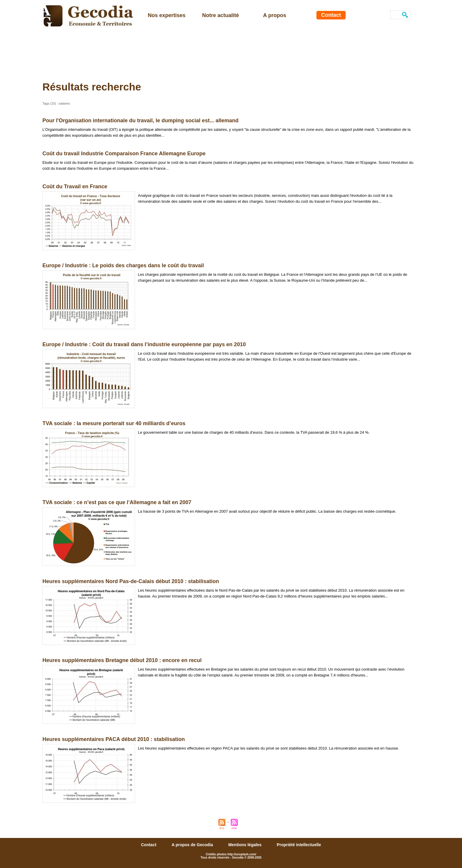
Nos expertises (166, 15)
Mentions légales (246, 845)
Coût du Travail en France (75, 187)
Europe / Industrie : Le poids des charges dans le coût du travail (123, 265)
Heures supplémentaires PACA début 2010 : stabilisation (114, 739)
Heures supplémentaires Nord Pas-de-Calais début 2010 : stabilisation (131, 581)
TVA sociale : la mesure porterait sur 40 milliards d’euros (114, 423)
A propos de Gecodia (193, 845)
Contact (331, 15)
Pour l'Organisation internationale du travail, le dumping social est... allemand (140, 121)
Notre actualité (221, 15)
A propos (275, 15)
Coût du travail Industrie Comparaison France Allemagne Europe (124, 154)
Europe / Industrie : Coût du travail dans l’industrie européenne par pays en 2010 (144, 344)
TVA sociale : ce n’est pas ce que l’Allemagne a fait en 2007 (117, 502)
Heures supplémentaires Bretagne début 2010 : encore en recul (122, 660)
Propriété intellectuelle (299, 845)
